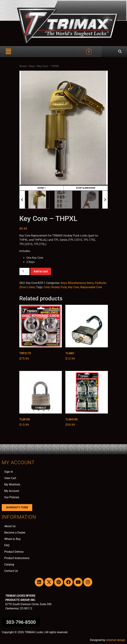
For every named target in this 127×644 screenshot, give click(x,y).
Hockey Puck (59, 287)
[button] (9, 52)
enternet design (116, 640)
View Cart (10, 478)
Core (47, 287)
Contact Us (11, 571)
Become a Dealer (15, 533)
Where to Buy (12, 539)
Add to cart (41, 271)
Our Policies (12, 497)
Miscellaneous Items (81, 283)
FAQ (7, 545)
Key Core (74, 287)
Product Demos (14, 552)
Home (23, 66)
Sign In (9, 472)
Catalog (9, 564)
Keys (32, 66)
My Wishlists (12, 485)
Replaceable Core (91, 287)
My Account (12, 491)
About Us (10, 526)
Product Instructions (17, 558)
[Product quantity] (24, 271)
